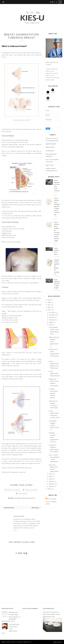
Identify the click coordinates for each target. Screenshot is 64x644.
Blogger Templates (6, 642)
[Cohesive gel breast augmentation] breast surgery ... (54, 354)
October (52, 317)
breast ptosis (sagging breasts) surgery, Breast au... (54, 425)
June (51, 474)
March (51, 481)
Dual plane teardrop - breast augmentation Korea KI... (54, 437)
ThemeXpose (19, 642)
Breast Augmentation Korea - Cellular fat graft (57, 284)
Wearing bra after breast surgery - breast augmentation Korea (11, 629)
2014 (49, 489)
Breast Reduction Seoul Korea (57, 251)
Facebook (48, 93)
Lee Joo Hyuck (19, 516)
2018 (49, 302)
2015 (49, 310)
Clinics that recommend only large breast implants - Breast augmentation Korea (52, 614)
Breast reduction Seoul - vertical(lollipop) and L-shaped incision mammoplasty (57, 206)
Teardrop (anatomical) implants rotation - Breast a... (53, 393)
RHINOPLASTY (50, 147)
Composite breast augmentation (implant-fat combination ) (57, 267)
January (52, 486)
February (52, 484)
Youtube (48, 99)
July (50, 325)
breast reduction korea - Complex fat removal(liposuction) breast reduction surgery (57, 231)
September (53, 320)
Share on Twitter (31, 490)
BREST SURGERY (51, 144)
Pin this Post (23, 494)
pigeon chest (50, 165)
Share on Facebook (13, 490)
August (51, 322)
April (51, 479)
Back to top (58, 642)
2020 (49, 300)
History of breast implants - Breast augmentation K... (54, 342)
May (50, 476)
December (52, 312)
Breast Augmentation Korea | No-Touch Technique (57, 185)
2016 (49, 307)
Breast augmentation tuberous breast (24, 498)
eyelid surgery (50, 151)
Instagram (53, 92)
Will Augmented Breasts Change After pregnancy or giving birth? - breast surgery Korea (11, 617)
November (52, 315)
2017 (49, 305)
